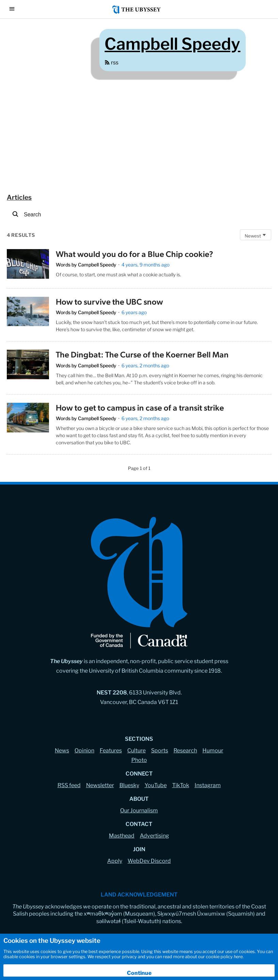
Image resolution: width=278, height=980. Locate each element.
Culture (136, 751)
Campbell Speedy (97, 265)
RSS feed (69, 785)
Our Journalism (139, 810)
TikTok (181, 785)
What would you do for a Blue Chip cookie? (134, 254)
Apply (115, 861)
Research (185, 751)
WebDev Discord (149, 861)
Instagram (208, 785)
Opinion (84, 751)
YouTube (156, 785)
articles (19, 197)
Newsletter (100, 785)
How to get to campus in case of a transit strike (140, 407)
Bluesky (129, 785)
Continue (139, 973)
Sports (160, 751)
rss (111, 63)
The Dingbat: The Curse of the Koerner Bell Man (142, 354)
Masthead (122, 836)
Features (111, 751)
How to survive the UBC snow (109, 301)
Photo (139, 760)
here (238, 957)
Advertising (154, 836)
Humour (213, 751)
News (62, 751)
